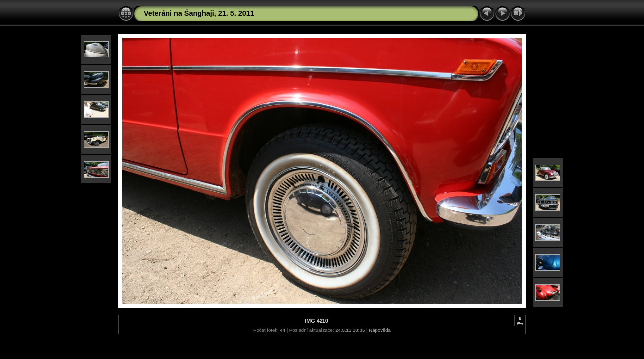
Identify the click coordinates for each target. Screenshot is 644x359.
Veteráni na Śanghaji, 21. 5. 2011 (199, 13)
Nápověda (380, 330)
